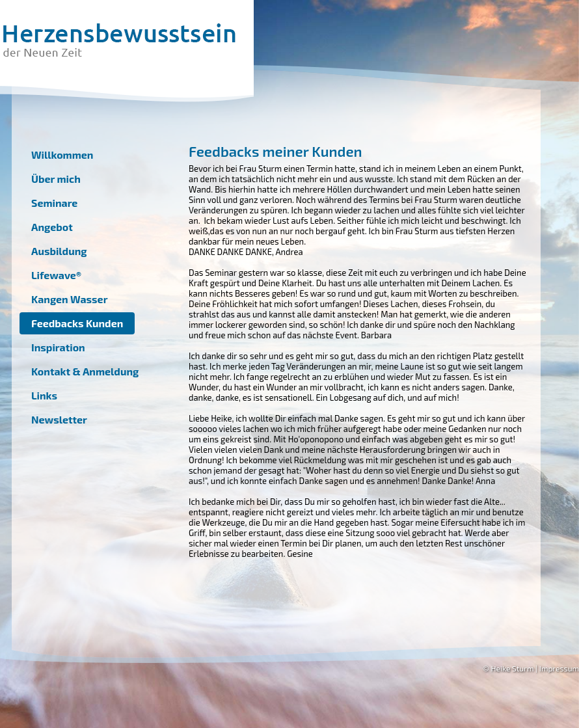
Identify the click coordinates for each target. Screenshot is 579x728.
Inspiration (58, 347)
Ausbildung (59, 251)
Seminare (54, 203)
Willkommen (62, 155)
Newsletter (59, 419)
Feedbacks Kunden (77, 323)
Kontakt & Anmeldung (85, 371)
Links (44, 395)
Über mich (56, 179)
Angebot (52, 227)
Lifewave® (56, 275)
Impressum (559, 668)
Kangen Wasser (69, 299)
